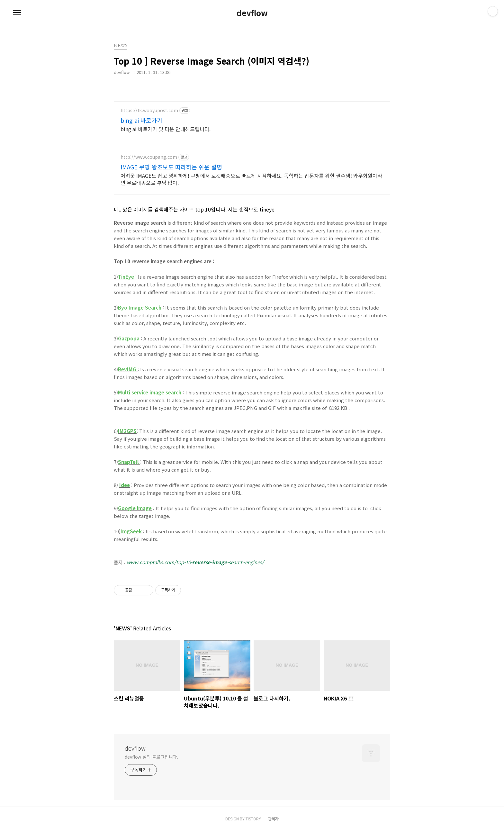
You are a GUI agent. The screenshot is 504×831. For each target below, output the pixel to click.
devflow (252, 13)
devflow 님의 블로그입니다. (151, 757)
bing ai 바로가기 (141, 120)
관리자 (273, 819)
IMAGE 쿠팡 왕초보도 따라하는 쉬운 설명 (171, 167)
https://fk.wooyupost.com (149, 110)
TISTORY (253, 819)
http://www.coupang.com (149, 157)
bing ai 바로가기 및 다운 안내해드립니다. (166, 129)
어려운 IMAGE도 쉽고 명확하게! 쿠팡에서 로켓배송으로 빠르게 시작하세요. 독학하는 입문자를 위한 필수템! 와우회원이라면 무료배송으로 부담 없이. (251, 179)
